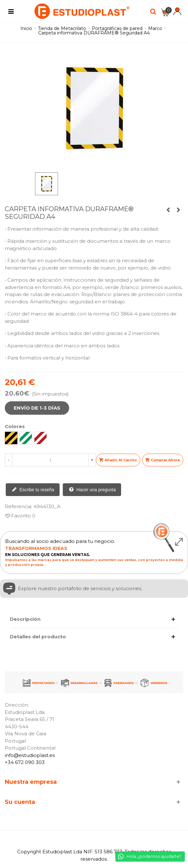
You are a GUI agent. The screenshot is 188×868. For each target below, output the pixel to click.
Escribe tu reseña (33, 490)
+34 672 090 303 (25, 762)
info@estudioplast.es (30, 755)
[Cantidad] (50, 460)
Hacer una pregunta (92, 490)
